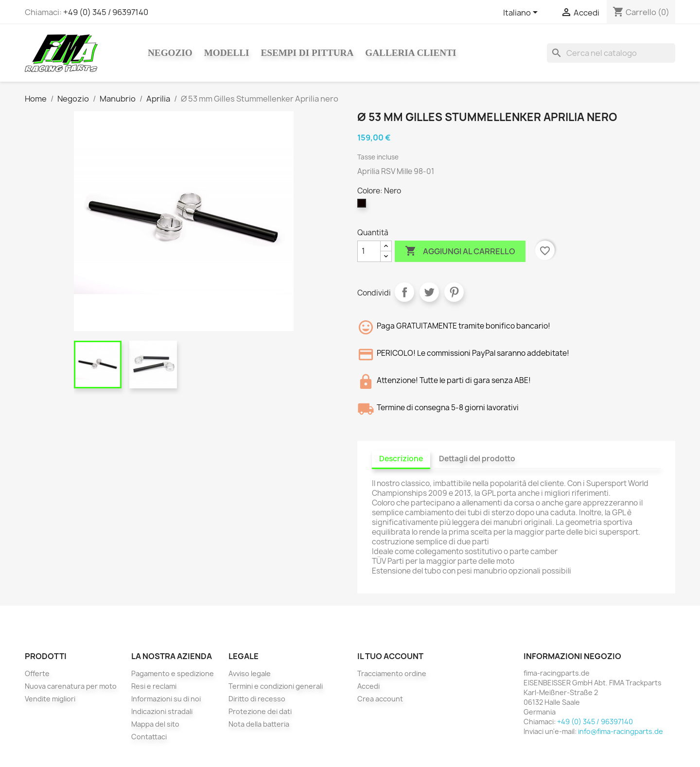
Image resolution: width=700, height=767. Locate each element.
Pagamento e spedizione (173, 673)
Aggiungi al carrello (460, 251)
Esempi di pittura (307, 53)
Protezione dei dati (260, 711)
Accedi (368, 686)
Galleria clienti (411, 53)
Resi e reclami (154, 686)
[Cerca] (611, 53)
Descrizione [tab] (401, 459)
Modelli (227, 53)
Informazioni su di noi (166, 699)
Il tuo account (390, 656)
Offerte (37, 673)
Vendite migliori (50, 699)
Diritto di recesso (257, 699)
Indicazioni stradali (162, 711)
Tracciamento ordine (392, 673)
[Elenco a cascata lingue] (522, 13)
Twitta (429, 292)
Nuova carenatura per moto (71, 686)
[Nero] (364, 206)
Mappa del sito (155, 724)
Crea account (380, 699)
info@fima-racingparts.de (621, 731)
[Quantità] (369, 251)
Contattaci (149, 737)
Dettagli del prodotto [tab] (477, 459)
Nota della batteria (259, 724)
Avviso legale (250, 673)
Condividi (404, 292)
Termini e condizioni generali (276, 686)
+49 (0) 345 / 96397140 (106, 12)
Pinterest (454, 292)
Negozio (170, 53)
